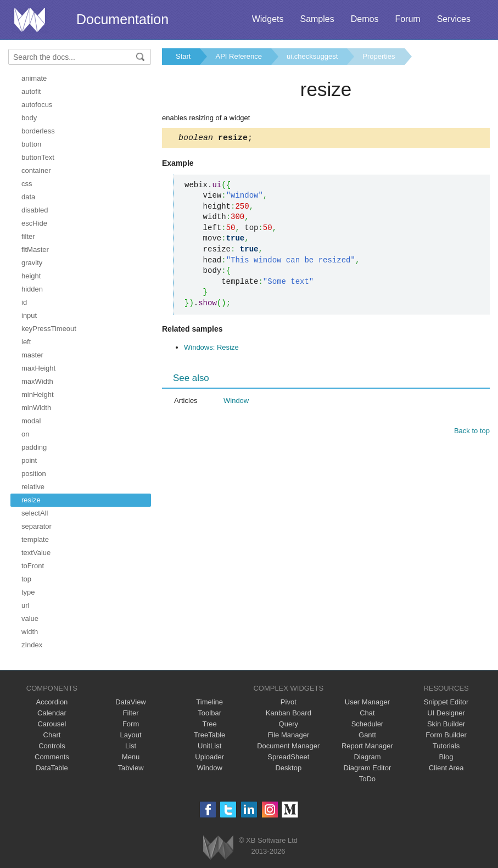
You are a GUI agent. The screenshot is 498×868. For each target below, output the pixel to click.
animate (34, 78)
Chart (52, 735)
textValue (36, 553)
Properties (379, 56)
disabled (35, 210)
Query (289, 724)
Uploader (209, 757)
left (26, 342)
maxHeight (38, 368)
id (24, 302)
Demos (365, 19)
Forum (407, 19)
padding (34, 447)
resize (31, 500)
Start (183, 56)
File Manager (288, 735)
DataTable (52, 768)
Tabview (131, 768)
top (26, 579)
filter (28, 236)
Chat (367, 713)
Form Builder (446, 735)
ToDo (367, 779)
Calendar (52, 713)
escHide (34, 223)
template (35, 539)
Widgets (268, 19)
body (29, 118)
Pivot (289, 702)
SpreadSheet (288, 757)
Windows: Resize (211, 349)
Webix (218, 847)
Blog (446, 757)
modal (31, 421)
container (36, 170)
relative (33, 487)
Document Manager (288, 746)
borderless (38, 131)
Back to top (472, 432)
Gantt (367, 735)
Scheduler (368, 724)
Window (236, 402)
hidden (32, 289)
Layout (131, 735)
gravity (32, 263)
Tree (210, 724)
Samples (317, 19)
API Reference (239, 56)
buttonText (38, 157)
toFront (33, 566)
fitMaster (35, 250)
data (28, 197)
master (32, 355)
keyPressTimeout (49, 329)
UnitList (209, 746)
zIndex (32, 645)
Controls (52, 746)
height (31, 276)
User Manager (367, 702)
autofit (31, 91)
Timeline (209, 702)
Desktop (288, 768)
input (29, 315)
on (25, 434)
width (30, 632)
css (27, 184)
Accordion (52, 702)
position (34, 474)
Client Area (446, 768)
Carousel (52, 724)
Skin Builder (446, 724)
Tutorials (446, 746)
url (25, 605)
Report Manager (367, 746)
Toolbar (209, 713)
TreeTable (209, 735)
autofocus (37, 105)
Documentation (122, 19)
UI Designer (446, 713)
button (31, 144)
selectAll (35, 513)
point (29, 460)
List (131, 746)
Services (454, 19)
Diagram (367, 757)
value (30, 618)
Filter (131, 713)
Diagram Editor (368, 768)
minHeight (38, 394)
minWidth (36, 408)
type (28, 592)
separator (37, 526)
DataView (130, 702)
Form (131, 724)
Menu (131, 757)
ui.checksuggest (312, 56)
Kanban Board (289, 713)
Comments (52, 757)
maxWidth (37, 381)
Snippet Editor (446, 702)
